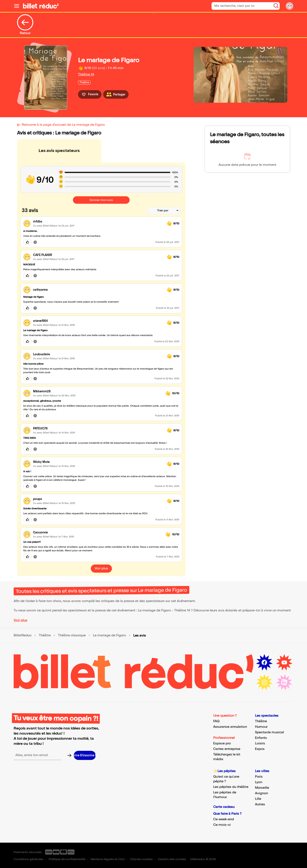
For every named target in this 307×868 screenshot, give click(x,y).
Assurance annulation (230, 727)
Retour (25, 25)
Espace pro (222, 743)
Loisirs (260, 743)
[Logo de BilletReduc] (41, 6)
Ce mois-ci (222, 825)
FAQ (216, 721)
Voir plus (20, 620)
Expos (260, 749)
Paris (259, 777)
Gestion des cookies (172, 859)
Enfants (261, 738)
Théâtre (45, 635)
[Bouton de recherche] (276, 6)
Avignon (261, 793)
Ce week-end (224, 819)
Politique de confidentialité (67, 859)
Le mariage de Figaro (109, 635)
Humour (261, 727)
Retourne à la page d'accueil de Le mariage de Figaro (63, 125)
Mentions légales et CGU (108, 859)
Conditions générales (28, 859)
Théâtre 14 (86, 74)
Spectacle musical (269, 732)
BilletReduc (23, 635)
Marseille (262, 788)
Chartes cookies (141, 859)
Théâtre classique (72, 635)
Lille (258, 799)
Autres (260, 804)
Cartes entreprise (227, 749)
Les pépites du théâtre (231, 787)
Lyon (259, 782)
